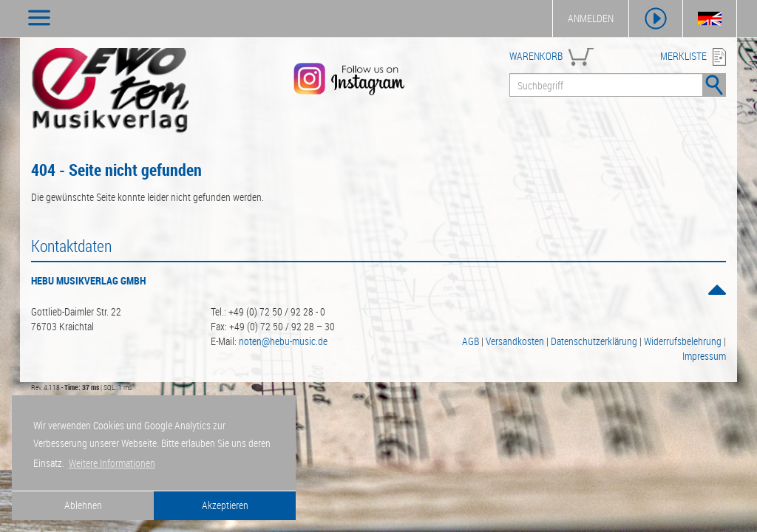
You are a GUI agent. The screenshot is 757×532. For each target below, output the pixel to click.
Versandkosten (515, 341)
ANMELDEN (591, 18)
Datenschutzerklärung (594, 341)
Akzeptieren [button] (225, 505)
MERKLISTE (683, 56)
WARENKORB (536, 56)
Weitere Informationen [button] (112, 463)
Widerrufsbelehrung (683, 341)
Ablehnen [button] (83, 505)
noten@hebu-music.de (283, 341)
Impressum (704, 356)
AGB (471, 341)
